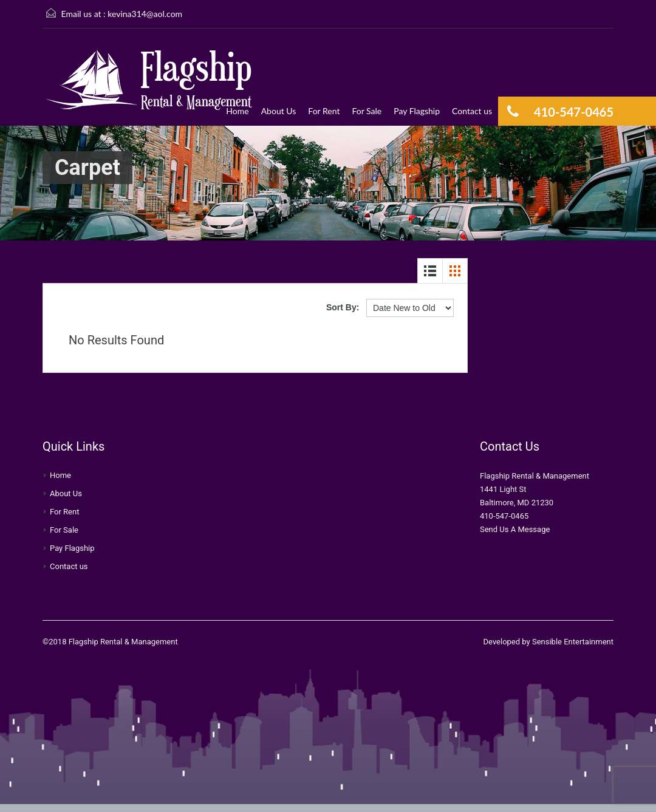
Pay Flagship (417, 111)
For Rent (324, 111)
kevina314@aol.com (145, 14)
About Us (279, 111)
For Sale (367, 111)
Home (237, 111)
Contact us (472, 111)
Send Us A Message (515, 529)
